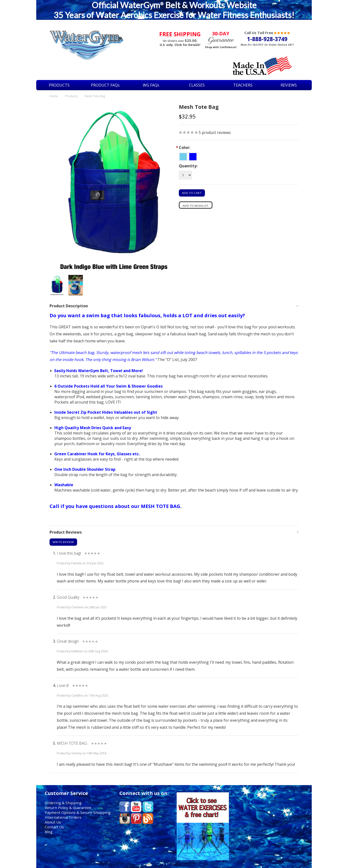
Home (54, 96)
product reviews (215, 132)
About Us (53, 822)
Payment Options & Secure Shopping (78, 812)
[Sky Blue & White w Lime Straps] (184, 156)
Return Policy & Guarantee (68, 808)
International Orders (63, 817)
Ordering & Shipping (63, 803)
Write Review (63, 542)
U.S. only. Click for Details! (180, 45)
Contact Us (54, 827)
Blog (49, 832)
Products (71, 96)
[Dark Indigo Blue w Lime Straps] (193, 156)
